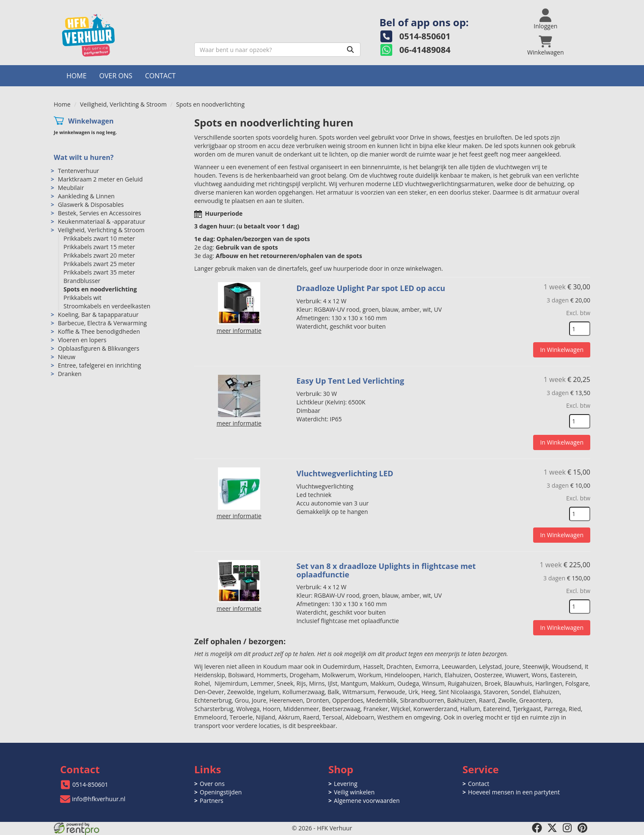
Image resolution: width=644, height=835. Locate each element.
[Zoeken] (350, 49)
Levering (345, 784)
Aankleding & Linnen (86, 196)
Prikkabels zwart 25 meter (99, 264)
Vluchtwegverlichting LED (345, 473)
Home (77, 76)
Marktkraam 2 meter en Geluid (100, 179)
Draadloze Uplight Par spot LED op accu (371, 288)
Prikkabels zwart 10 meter (99, 238)
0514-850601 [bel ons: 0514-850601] (90, 784)
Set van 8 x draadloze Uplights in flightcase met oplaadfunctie (386, 570)
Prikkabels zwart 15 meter (99, 247)
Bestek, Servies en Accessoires (100, 213)
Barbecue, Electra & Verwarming (102, 323)
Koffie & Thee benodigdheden (99, 331)
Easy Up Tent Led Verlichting (351, 381)
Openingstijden (221, 792)
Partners (212, 801)
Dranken (70, 374)
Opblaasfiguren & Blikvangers (99, 348)
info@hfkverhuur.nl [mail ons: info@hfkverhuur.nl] (99, 799)
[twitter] (552, 828)
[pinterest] (583, 828)
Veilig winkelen (354, 792)
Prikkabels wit (83, 298)
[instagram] (567, 828)
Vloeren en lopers (82, 340)
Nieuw (67, 357)
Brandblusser (82, 281)
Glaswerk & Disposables (91, 205)
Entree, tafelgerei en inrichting (100, 365)
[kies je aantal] (580, 329)
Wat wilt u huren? (84, 157)
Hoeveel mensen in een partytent (514, 792)
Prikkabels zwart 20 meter (99, 255)
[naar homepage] (121, 35)
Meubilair (71, 188)
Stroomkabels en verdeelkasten (107, 306)
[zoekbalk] (277, 49)
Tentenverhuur (79, 171)
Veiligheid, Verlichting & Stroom (123, 104)
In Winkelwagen (562, 350)
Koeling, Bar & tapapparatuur (98, 314)
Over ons (116, 76)
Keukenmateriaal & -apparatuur (102, 221)
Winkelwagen (91, 121)
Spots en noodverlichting (100, 289)
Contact (160, 76)
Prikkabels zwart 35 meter (99, 272)
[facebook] (537, 828)
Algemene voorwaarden (367, 801)
